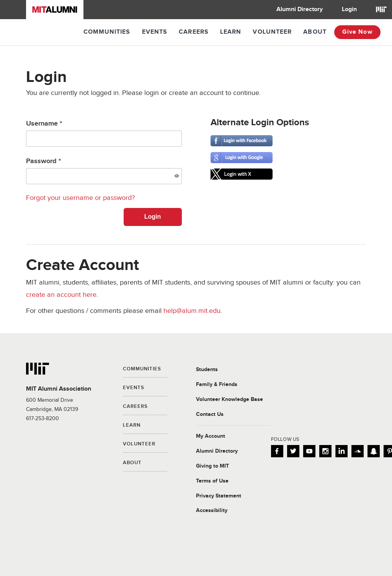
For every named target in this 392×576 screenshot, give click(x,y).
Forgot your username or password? (80, 198)
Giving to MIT (212, 466)
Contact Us (210, 414)
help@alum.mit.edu (192, 311)
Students (207, 370)
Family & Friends (217, 385)
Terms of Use (212, 481)
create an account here (61, 295)
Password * (104, 171)
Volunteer (272, 32)
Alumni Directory (300, 9)
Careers (194, 32)
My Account (211, 436)
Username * (104, 133)
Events (155, 32)
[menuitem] (300, 10)
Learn (231, 32)
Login (349, 9)
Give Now (357, 32)
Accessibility (212, 511)
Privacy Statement (219, 496)
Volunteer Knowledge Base (229, 399)
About (315, 32)
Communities (107, 32)
